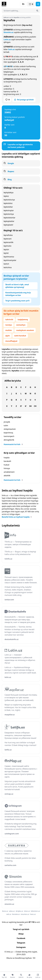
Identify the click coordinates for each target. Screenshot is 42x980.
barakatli (7, 461)
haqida (7, 458)
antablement (9, 472)
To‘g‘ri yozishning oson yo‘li (17, 301)
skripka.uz (19, 911)
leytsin (6, 249)
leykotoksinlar (9, 218)
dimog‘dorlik (9, 440)
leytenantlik (8, 242)
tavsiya (9, 325)
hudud (6, 465)
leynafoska (8, 235)
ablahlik (7, 476)
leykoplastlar (9, 221)
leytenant (8, 239)
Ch (35, 406)
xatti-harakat (20, 336)
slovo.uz (27, 911)
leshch (6, 264)
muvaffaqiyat (11, 341)
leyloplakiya (9, 192)
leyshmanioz (9, 257)
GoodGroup (20, 958)
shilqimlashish (10, 429)
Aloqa (21, 934)
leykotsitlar (8, 207)
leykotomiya (9, 214)
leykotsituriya (9, 200)
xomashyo (21, 325)
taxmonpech (9, 436)
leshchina (8, 267)
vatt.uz (9, 914)
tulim (6, 425)
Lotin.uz (7, 39)
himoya (7, 468)
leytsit (6, 253)
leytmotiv (7, 246)
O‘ (21, 406)
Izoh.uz (11, 49)
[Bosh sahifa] (11, 4)
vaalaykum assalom (25, 330)
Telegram (21, 943)
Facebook (21, 938)
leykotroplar (9, 210)
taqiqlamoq (23, 319)
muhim (9, 330)
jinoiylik (7, 422)
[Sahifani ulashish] (38, 4)
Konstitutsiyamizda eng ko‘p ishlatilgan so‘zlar (18, 294)
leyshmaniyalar (10, 260)
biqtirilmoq (8, 433)
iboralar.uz (16, 914)
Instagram (21, 947)
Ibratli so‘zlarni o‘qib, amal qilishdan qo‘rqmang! (17, 286)
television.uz (35, 911)
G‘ (26, 406)
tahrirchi (9, 319)
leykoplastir (8, 225)
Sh (30, 406)
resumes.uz (25, 914)
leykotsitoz (8, 203)
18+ (34, 958)
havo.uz (33, 914)
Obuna (9, 958)
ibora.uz (5, 911)
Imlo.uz (22, 368)
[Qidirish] (37, 11)
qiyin (8, 336)
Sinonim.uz (9, 32)
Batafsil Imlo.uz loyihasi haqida (17, 517)
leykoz (6, 196)
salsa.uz (12, 911)
